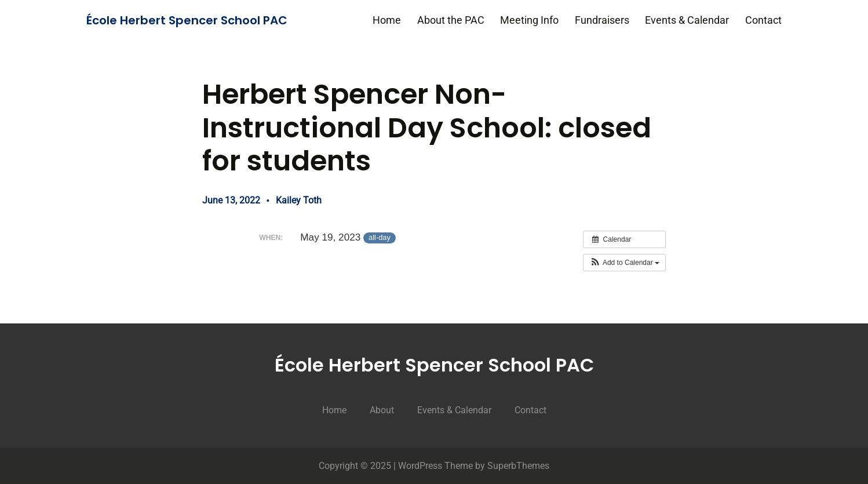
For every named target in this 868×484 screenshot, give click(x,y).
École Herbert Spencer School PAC (187, 20)
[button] (624, 263)
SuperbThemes (518, 466)
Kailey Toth (299, 200)
